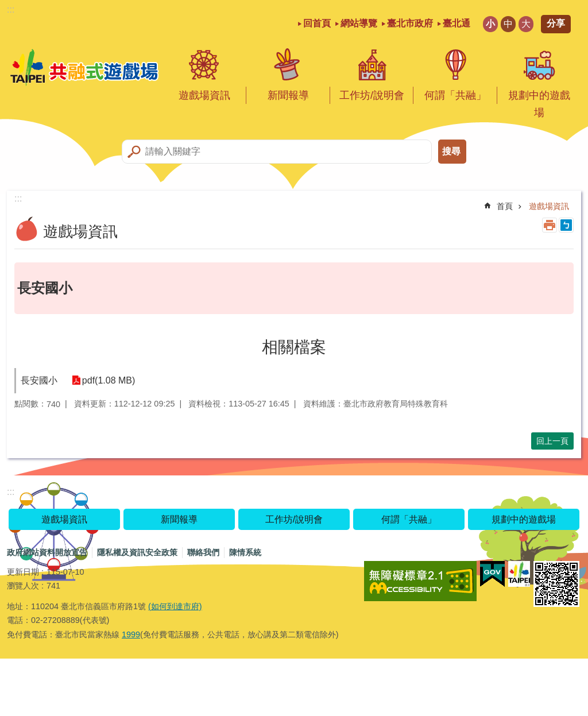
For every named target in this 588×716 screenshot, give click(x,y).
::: (11, 9)
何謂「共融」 (455, 95)
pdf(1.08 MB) (106, 380)
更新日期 (23, 572)
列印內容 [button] (550, 225)
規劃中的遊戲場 (539, 104)
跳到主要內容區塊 (6, 6)
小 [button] (490, 24)
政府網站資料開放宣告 (47, 552)
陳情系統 (245, 552)
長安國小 (39, 380)
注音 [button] (566, 225)
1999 (131, 634)
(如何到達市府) (175, 606)
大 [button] (526, 24)
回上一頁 (552, 441)
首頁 (505, 206)
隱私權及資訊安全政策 (137, 552)
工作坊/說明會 (372, 95)
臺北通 (457, 23)
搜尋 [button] (451, 151)
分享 (556, 23)
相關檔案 (294, 347)
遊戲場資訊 (204, 95)
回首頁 (317, 23)
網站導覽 (359, 23)
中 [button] (508, 24)
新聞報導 (288, 95)
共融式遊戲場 (85, 68)
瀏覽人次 (23, 586)
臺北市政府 (410, 23)
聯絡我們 (203, 552)
